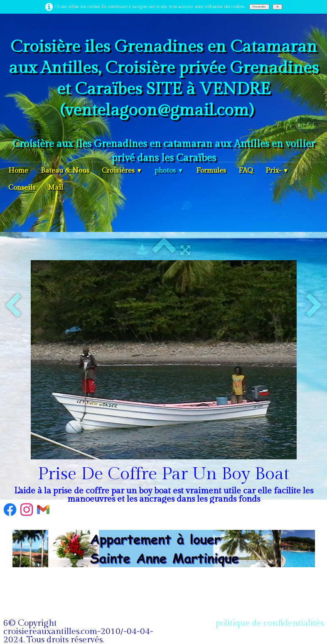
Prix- (277, 171)
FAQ (246, 171)
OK (277, 7)
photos (169, 171)
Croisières (122, 171)
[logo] (163, 99)
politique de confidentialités (270, 623)
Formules (211, 171)
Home (18, 171)
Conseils (22, 188)
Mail (55, 188)
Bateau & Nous (65, 171)
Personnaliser (259, 7)
